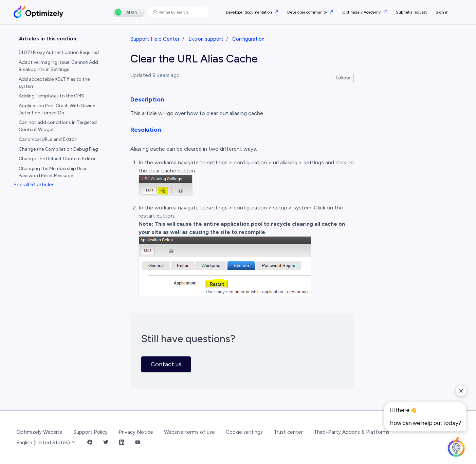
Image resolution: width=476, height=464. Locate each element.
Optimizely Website (39, 432)
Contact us (166, 364)
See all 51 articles (34, 184)
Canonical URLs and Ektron (48, 139)
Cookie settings (244, 432)
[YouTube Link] (138, 443)
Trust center (288, 432)
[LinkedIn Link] (122, 443)
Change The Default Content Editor (57, 159)
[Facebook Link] (90, 443)
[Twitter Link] (106, 443)
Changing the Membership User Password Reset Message (53, 172)
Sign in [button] (442, 12)
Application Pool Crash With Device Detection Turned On (57, 109)
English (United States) (46, 443)
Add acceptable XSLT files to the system (54, 83)
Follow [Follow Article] (343, 78)
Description (147, 99)
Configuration (248, 39)
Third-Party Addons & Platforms (352, 432)
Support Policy (90, 432)
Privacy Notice (136, 432)
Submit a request (411, 12)
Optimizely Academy (362, 12)
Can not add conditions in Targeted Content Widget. (58, 126)
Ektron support (206, 39)
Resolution (146, 130)
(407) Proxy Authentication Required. (59, 52)
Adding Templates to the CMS (51, 96)
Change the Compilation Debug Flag (58, 149)
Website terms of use (189, 432)
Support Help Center (155, 39)
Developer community (308, 12)
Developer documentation (249, 12)
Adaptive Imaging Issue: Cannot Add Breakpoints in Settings (58, 66)
